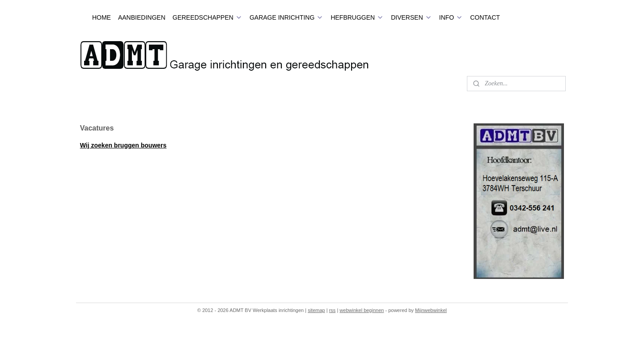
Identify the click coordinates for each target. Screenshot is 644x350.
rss (333, 310)
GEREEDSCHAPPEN (208, 17)
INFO (451, 17)
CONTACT (485, 17)
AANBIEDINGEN (142, 17)
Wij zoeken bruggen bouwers (123, 145)
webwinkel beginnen (362, 310)
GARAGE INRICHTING (286, 17)
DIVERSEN (411, 17)
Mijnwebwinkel (431, 310)
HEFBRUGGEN (357, 17)
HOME (102, 17)
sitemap (316, 310)
